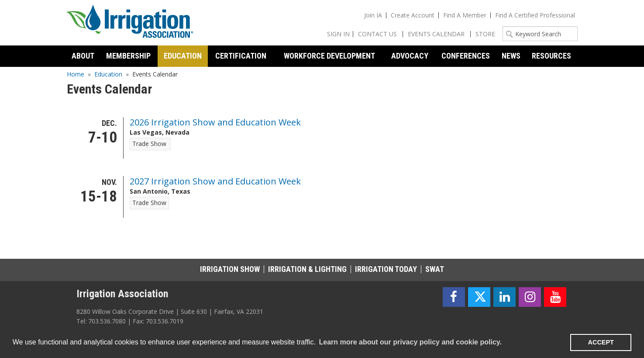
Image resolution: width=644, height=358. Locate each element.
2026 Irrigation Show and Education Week (215, 122)
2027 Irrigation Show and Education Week (215, 181)
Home (76, 74)
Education (108, 74)
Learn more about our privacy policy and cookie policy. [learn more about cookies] (410, 342)
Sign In (338, 34)
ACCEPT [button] (601, 342)
